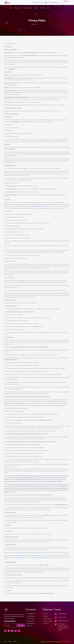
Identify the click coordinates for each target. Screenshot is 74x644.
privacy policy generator (17, 557)
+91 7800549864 (38, 2)
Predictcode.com (65, 642)
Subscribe (20, 625)
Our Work (42, 8)
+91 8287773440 (62, 617)
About (11, 8)
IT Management (30, 621)
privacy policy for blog (46, 557)
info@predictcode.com (64, 621)
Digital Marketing (31, 623)
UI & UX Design (30, 619)
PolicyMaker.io (38, 555)
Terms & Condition (27, 8)
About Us (46, 614)
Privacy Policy (18, 8)
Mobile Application (31, 614)
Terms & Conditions (46, 622)
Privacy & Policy (47, 619)
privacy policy (20, 555)
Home (6, 8)
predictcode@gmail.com (52, 2)
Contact (48, 8)
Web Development (31, 616)
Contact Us (46, 625)
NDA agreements (38, 206)
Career (36, 8)
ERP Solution (30, 626)
